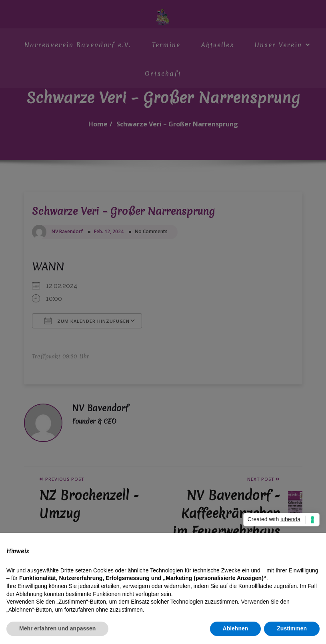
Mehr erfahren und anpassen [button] (57, 628)
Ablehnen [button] (236, 628)
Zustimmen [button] (292, 628)
